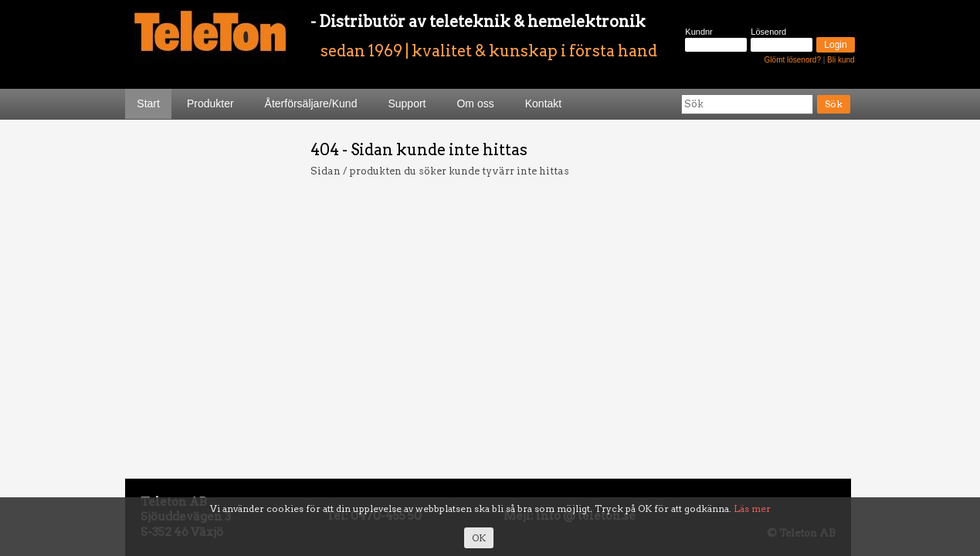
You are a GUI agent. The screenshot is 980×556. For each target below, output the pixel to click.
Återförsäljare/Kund (311, 103)
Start (148, 103)
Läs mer (752, 509)
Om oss (475, 103)
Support (407, 103)
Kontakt (543, 103)
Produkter (210, 103)
